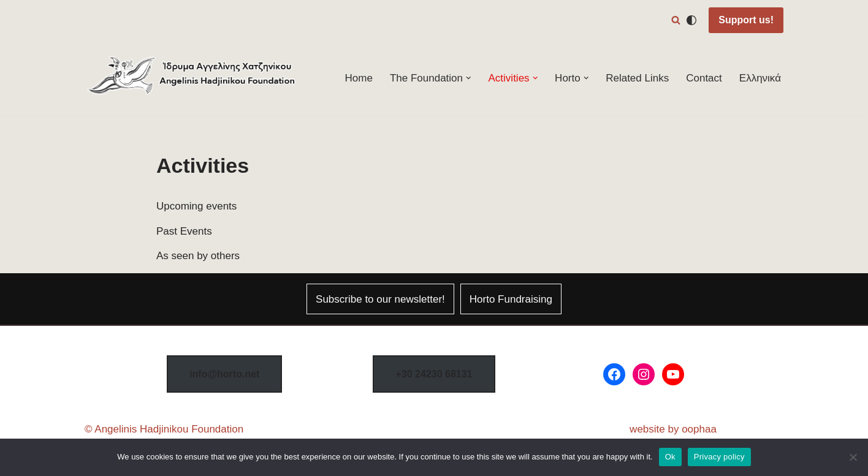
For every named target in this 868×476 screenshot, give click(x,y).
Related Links (637, 78)
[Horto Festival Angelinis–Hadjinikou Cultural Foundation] (192, 78)
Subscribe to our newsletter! (380, 299)
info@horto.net (224, 374)
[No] (853, 457)
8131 (434, 374)
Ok (670, 457)
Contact (704, 78)
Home (359, 78)
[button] (469, 78)
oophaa (699, 429)
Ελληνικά (760, 78)
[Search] (676, 20)
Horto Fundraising (511, 299)
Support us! (746, 20)
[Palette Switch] (691, 20)
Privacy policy (719, 457)
